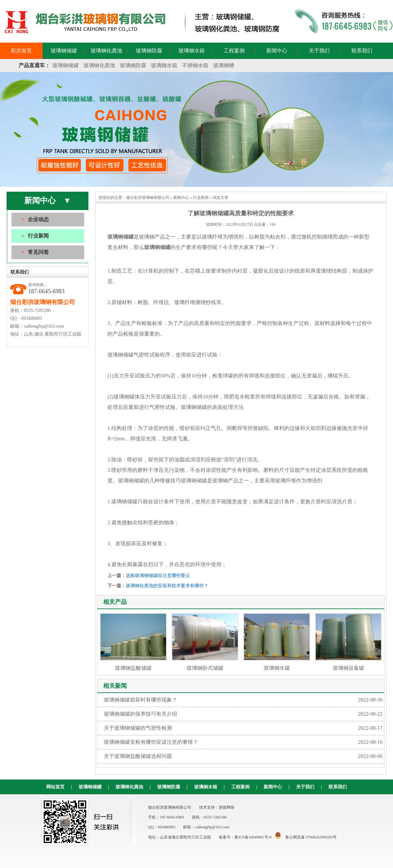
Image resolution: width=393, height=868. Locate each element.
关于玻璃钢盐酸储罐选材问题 (243, 756)
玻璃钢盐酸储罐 (133, 642)
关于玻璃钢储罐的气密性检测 (243, 728)
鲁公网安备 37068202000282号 (304, 837)
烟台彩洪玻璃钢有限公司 (148, 198)
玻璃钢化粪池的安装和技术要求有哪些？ (167, 586)
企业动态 (38, 219)
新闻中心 (277, 51)
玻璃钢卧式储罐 (205, 642)
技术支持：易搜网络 (217, 807)
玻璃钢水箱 (192, 51)
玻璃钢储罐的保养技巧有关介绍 (243, 714)
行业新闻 (38, 236)
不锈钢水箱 (195, 65)
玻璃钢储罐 (64, 51)
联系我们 (362, 51)
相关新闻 (115, 686)
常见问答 (38, 252)
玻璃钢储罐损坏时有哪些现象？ (243, 700)
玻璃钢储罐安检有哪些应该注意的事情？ (243, 742)
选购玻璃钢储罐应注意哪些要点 (158, 576)
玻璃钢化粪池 (106, 51)
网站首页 (55, 787)
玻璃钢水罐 (277, 642)
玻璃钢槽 (224, 65)
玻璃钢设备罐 (348, 642)
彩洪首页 (21, 51)
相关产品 (115, 602)
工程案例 (234, 51)
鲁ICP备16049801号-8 (253, 837)
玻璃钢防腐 (149, 51)
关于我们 (319, 51)
